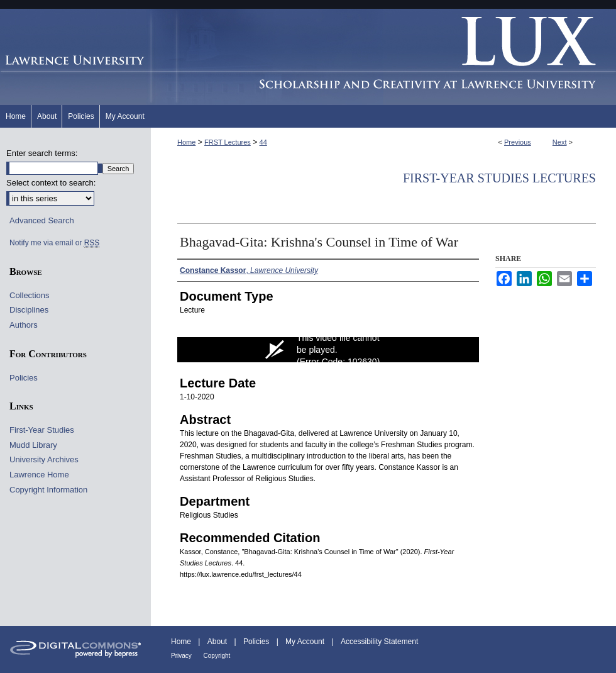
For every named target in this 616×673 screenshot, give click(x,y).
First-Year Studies (42, 430)
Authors (24, 325)
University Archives (44, 459)
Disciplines (29, 310)
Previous (518, 142)
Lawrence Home (39, 475)
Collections (30, 295)
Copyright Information (48, 490)
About (218, 642)
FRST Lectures (228, 142)
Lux (383, 57)
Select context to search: (51, 183)
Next (560, 142)
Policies (24, 378)
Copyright (217, 656)
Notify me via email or (54, 243)
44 (263, 142)
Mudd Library (33, 445)
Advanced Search (42, 220)
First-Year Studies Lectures (499, 178)
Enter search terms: (42, 153)
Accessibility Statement (379, 642)
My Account (306, 642)
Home (186, 142)
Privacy (182, 656)
